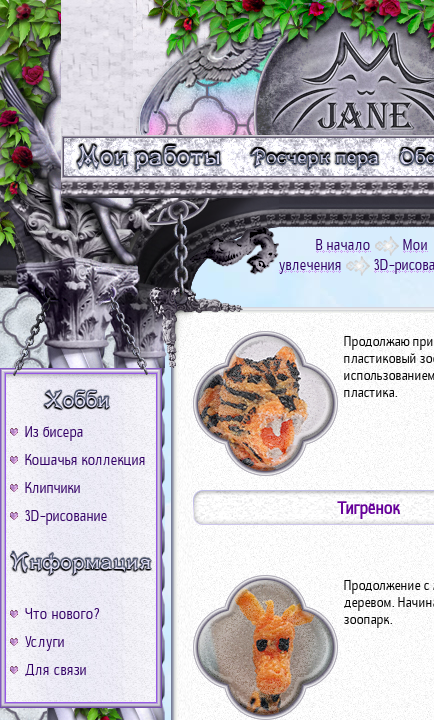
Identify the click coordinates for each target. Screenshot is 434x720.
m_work (149, 156)
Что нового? (62, 614)
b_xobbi (81, 401)
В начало (343, 245)
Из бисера (54, 432)
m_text (313, 156)
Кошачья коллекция (85, 460)
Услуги (45, 642)
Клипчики (53, 488)
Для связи (56, 670)
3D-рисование (66, 516)
